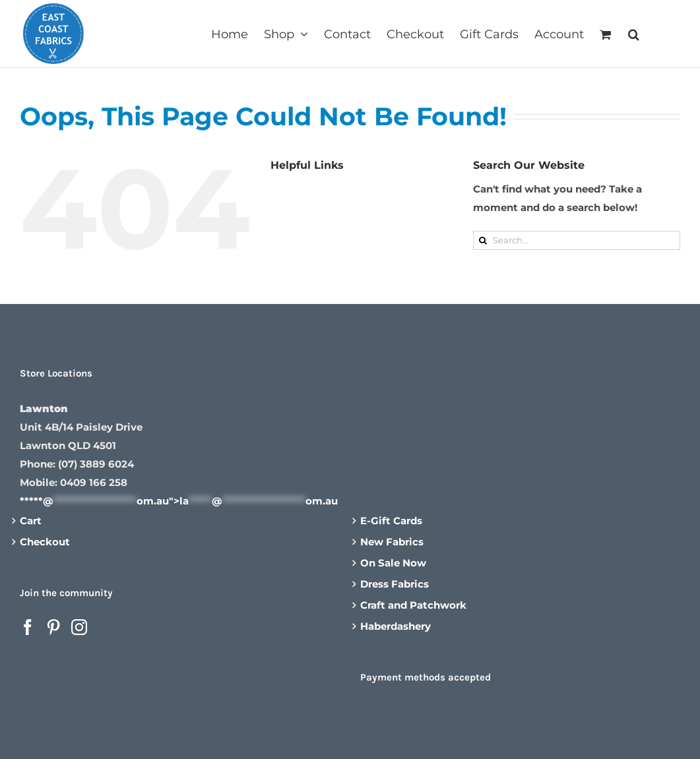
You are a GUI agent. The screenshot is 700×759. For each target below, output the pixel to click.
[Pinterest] (53, 627)
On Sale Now (393, 563)
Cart (31, 521)
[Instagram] (79, 627)
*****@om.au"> (179, 501)
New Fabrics (392, 542)
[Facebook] (28, 627)
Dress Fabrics (395, 584)
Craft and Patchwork (413, 605)
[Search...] (577, 240)
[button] (634, 33)
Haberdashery (396, 626)
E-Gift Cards (391, 521)
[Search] (483, 240)
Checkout (45, 542)
